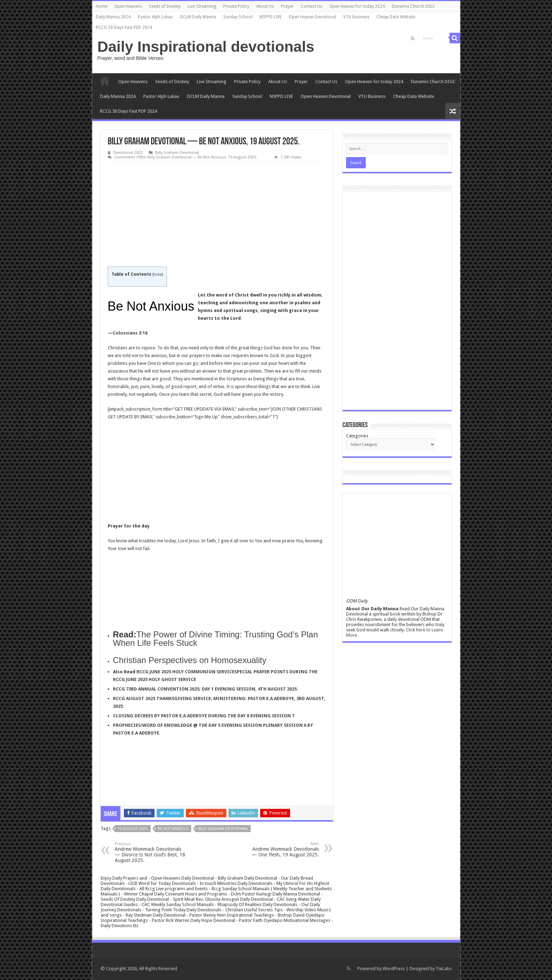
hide (158, 274)
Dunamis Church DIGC (414, 6)
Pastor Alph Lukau (155, 17)
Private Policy (236, 6)
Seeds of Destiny (165, 6)
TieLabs (444, 969)
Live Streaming (202, 6)
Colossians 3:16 (130, 333)
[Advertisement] (217, 214)
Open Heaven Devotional (312, 17)
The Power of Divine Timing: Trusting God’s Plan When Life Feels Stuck (215, 639)
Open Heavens (128, 6)
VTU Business (356, 17)
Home (102, 6)
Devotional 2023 (128, 153)
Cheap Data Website (396, 17)
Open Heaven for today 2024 (357, 6)
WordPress (394, 969)
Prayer (287, 6)
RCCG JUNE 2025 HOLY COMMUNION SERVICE (186, 672)
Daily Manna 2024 (113, 17)
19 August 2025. (133, 829)
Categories (357, 436)
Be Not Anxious (173, 829)
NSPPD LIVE (271, 17)
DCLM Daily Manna (198, 17)
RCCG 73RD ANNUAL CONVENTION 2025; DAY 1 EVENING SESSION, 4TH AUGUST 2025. (206, 689)
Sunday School (238, 17)
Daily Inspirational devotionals (206, 46)
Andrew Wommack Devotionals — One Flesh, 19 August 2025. (283, 850)
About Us (265, 6)
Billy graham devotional (223, 829)
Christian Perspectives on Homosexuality (190, 660)
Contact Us (311, 6)
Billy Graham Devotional (177, 153)
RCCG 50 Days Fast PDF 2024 (124, 27)
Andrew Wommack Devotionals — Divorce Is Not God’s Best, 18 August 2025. (151, 852)
